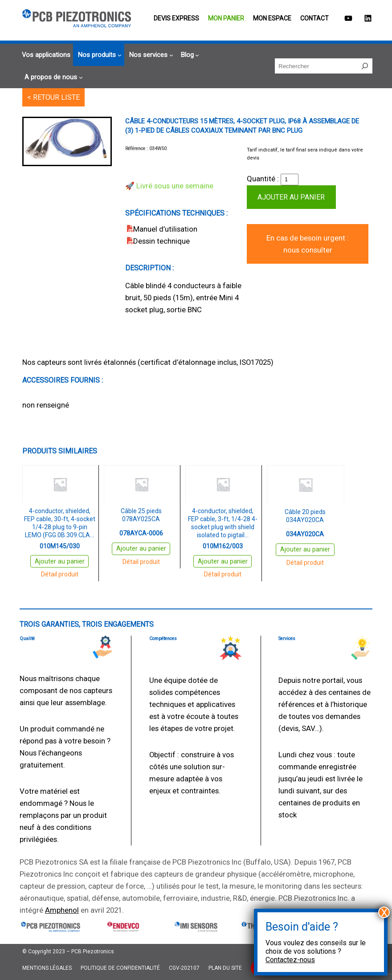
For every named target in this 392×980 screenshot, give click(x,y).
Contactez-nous (290, 960)
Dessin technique (161, 241)
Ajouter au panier (291, 197)
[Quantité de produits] (290, 180)
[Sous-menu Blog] (189, 55)
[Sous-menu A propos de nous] (52, 77)
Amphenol (62, 910)
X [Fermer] (384, 912)
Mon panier (226, 18)
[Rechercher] (365, 66)
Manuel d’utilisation (165, 229)
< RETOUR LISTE (53, 97)
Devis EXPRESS (176, 18)
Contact (314, 18)
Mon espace (272, 18)
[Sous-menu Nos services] (150, 55)
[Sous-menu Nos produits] (98, 55)
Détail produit (60, 574)
